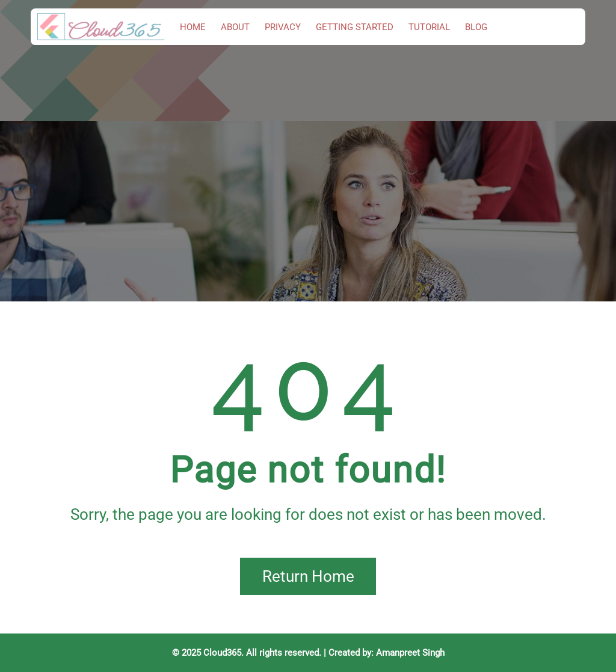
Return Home (308, 576)
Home (193, 27)
